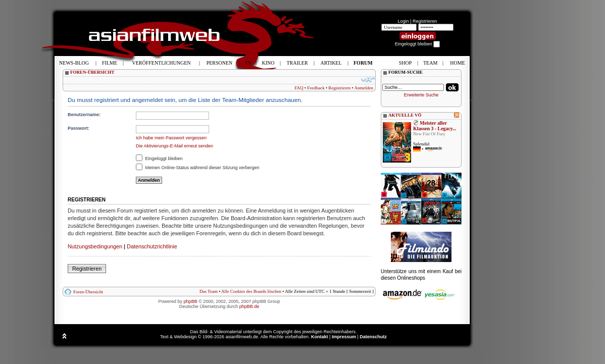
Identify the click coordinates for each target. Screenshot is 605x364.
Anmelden (364, 88)
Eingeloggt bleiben (159, 159)
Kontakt (320, 337)
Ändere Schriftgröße (368, 79)
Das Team (209, 291)
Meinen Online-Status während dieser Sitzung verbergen (198, 168)
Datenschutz (373, 337)
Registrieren (425, 21)
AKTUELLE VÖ (405, 115)
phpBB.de (249, 306)
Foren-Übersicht (88, 292)
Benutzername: (84, 115)
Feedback (316, 88)
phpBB (191, 301)
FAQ (299, 88)
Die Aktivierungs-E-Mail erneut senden (174, 146)
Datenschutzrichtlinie (152, 246)
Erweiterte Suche (421, 95)
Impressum (344, 337)
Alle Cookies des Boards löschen (251, 291)
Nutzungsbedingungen (95, 246)
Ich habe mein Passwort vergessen (171, 138)
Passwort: (79, 128)
